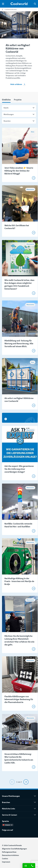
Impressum (6, 862)
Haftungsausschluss (9, 852)
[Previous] (12, 782)
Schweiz (7, 825)
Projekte (18, 100)
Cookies (5, 858)
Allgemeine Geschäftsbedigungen (14, 849)
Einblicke (6, 100)
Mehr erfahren (18, 84)
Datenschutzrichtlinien (10, 855)
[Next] (26, 782)
